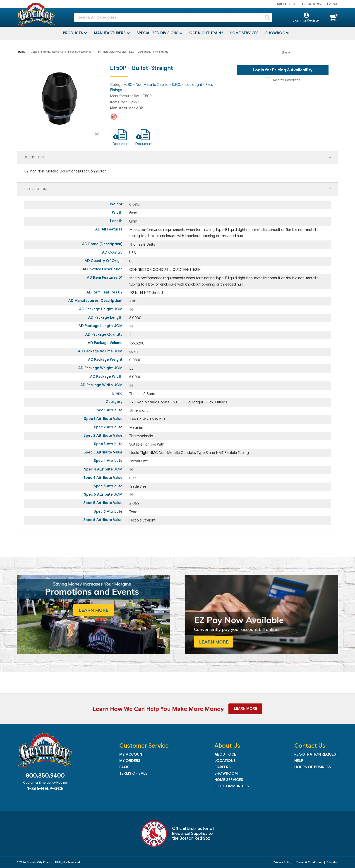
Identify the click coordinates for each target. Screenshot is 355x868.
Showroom (277, 33)
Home (22, 52)
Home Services (244, 33)
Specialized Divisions (158, 33)
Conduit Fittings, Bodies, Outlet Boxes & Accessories (61, 52)
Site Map (333, 862)
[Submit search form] (267, 17)
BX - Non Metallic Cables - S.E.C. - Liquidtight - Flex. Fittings (133, 52)
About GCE (286, 4)
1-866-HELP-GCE (45, 788)
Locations (311, 4)
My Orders (130, 761)
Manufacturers (110, 33)
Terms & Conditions (309, 862)
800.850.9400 (45, 776)
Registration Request (316, 754)
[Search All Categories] (173, 17)
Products (73, 33)
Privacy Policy (283, 862)
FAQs (124, 767)
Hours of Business (313, 767)
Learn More (245, 709)
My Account (132, 754)
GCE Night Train (206, 33)
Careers (223, 767)
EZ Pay (332, 4)
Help (299, 761)
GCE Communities (232, 786)
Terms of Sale (133, 773)
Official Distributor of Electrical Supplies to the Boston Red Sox (193, 833)
